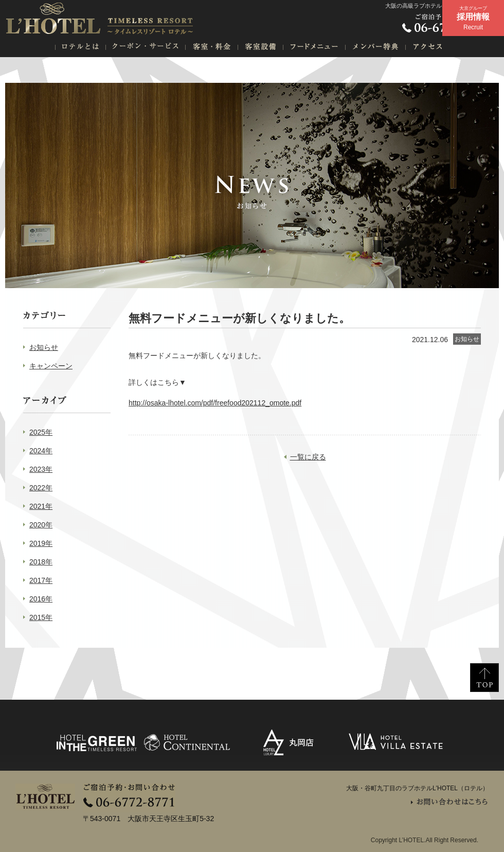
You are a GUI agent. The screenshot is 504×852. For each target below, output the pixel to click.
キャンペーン (51, 366)
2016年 (41, 599)
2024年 (41, 451)
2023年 (41, 469)
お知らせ (44, 347)
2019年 (41, 543)
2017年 (41, 580)
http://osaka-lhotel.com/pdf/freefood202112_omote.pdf (215, 403)
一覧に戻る (308, 457)
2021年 (41, 506)
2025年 (41, 432)
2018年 (41, 562)
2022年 (41, 488)
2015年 (41, 617)
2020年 (41, 525)
